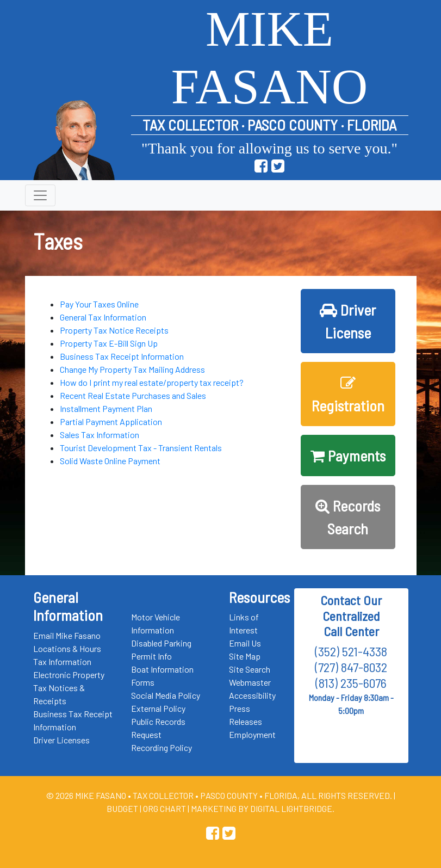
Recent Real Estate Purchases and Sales (133, 395)
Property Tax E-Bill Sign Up (109, 343)
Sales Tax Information (100, 435)
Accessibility (252, 695)
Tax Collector (164, 795)
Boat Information (162, 669)
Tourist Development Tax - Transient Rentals (141, 448)
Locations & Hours (67, 648)
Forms (143, 682)
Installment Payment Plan (106, 408)
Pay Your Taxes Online (99, 304)
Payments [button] (348, 455)
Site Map (245, 656)
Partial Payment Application (111, 421)
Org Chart (164, 808)
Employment (252, 734)
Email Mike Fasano (67, 635)
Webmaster (250, 682)
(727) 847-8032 (351, 667)
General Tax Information (103, 317)
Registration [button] (348, 395)
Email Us (245, 643)
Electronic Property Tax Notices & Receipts (69, 688)
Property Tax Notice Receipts (114, 330)
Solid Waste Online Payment (110, 461)
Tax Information (62, 661)
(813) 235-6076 (351, 683)
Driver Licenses (61, 740)
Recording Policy (162, 747)
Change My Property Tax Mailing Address (132, 369)
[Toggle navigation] (40, 195)
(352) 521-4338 (351, 651)
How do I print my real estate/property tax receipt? (152, 382)
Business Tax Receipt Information (122, 356)
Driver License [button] (348, 321)
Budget (122, 808)
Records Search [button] (348, 517)
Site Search (250, 669)
